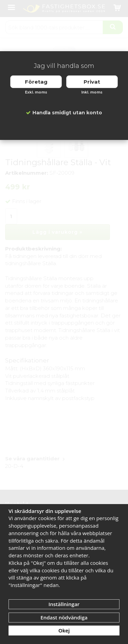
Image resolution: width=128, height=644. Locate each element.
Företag (36, 82)
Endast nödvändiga (64, 617)
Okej (64, 630)
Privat (92, 82)
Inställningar (64, 604)
